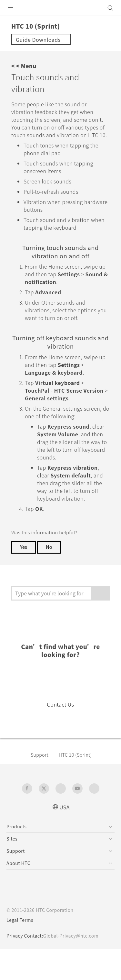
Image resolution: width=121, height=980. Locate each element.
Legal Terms (21, 951)
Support (41, 786)
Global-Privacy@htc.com (75, 967)
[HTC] (61, 8)
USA (65, 838)
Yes (24, 578)
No (50, 578)
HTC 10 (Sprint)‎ (79, 786)
